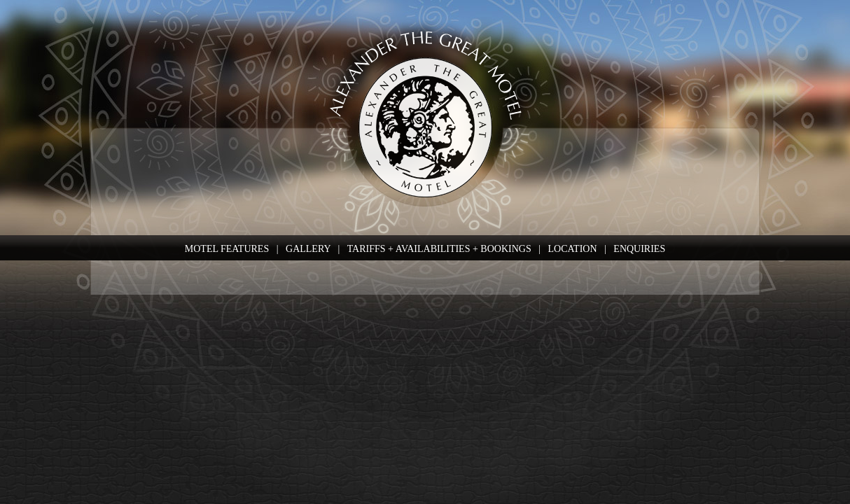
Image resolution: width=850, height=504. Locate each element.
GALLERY (308, 249)
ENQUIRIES (639, 249)
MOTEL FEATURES (227, 249)
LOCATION (573, 249)
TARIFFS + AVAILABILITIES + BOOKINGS (439, 249)
